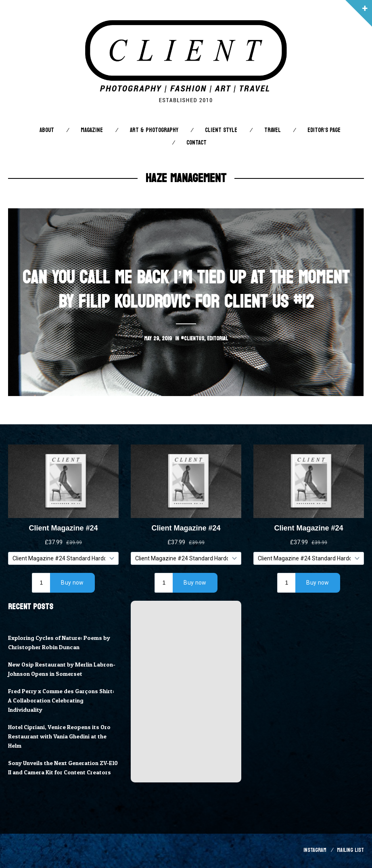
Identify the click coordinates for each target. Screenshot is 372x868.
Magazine (92, 130)
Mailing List (350, 851)
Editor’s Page (324, 130)
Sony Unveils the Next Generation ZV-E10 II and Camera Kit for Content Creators (60, 772)
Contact (196, 143)
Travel (273, 130)
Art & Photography (154, 130)
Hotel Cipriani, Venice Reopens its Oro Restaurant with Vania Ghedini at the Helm (60, 736)
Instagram (315, 851)
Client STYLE (221, 130)
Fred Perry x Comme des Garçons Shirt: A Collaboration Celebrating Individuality (62, 700)
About (47, 130)
